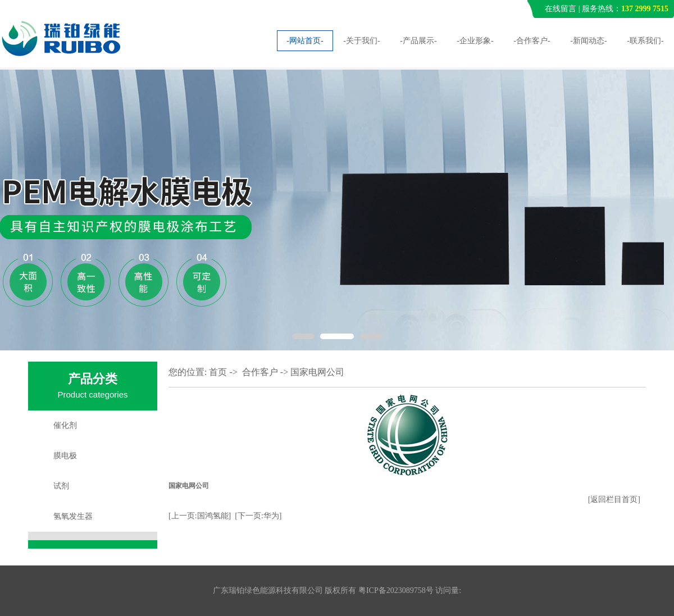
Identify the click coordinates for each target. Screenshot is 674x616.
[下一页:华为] (258, 516)
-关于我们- (361, 41)
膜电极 (65, 456)
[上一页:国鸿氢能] (200, 516)
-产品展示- (418, 41)
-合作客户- (532, 41)
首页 (218, 372)
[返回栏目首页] (614, 499)
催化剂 (65, 425)
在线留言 (561, 9)
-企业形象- (475, 41)
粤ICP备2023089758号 (396, 590)
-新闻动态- (588, 41)
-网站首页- (305, 41)
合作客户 (260, 372)
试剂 (61, 486)
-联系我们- (645, 41)
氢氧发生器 (73, 516)
